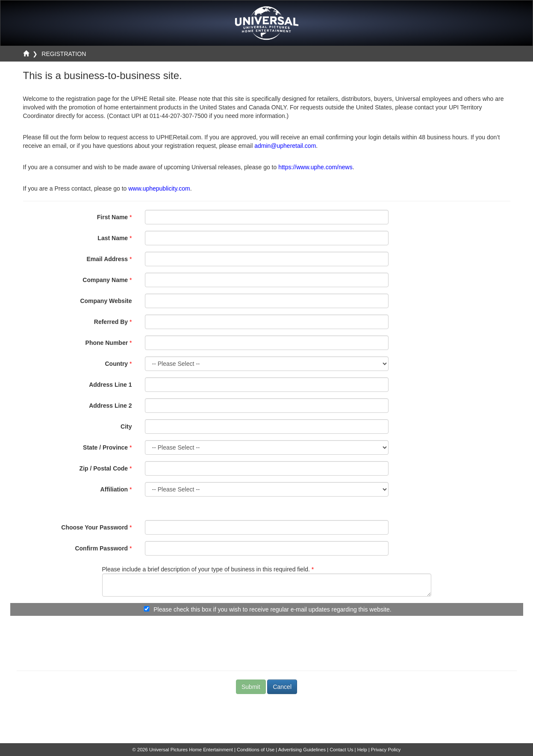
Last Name (113, 238)
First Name (112, 217)
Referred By (111, 322)
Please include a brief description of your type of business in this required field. (206, 569)
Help (362, 750)
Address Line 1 (110, 385)
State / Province (105, 447)
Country (116, 364)
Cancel (282, 687)
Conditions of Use (256, 750)
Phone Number (107, 343)
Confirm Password (101, 548)
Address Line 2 (110, 406)
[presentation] (267, 639)
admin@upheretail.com (285, 146)
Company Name (105, 280)
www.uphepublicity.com (159, 188)
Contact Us (341, 750)
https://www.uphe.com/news (315, 167)
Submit (251, 687)
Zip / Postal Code (104, 468)
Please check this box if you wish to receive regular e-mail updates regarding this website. (272, 609)
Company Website (106, 301)
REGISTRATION (64, 54)
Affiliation (114, 489)
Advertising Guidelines (302, 750)
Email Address (107, 259)
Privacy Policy (386, 750)
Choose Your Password (94, 527)
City (126, 427)
